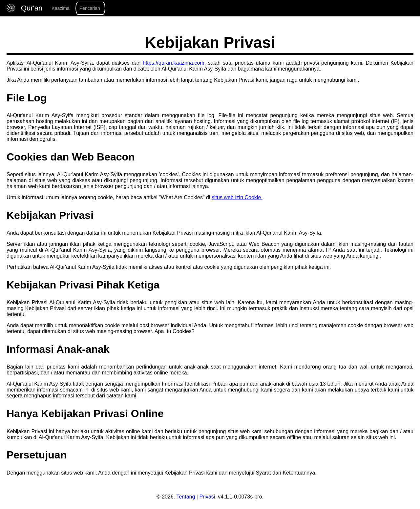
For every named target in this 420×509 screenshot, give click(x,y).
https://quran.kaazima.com (174, 63)
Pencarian (90, 8)
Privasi (207, 497)
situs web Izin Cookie (237, 197)
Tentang (186, 497)
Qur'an (25, 8)
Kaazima (60, 8)
